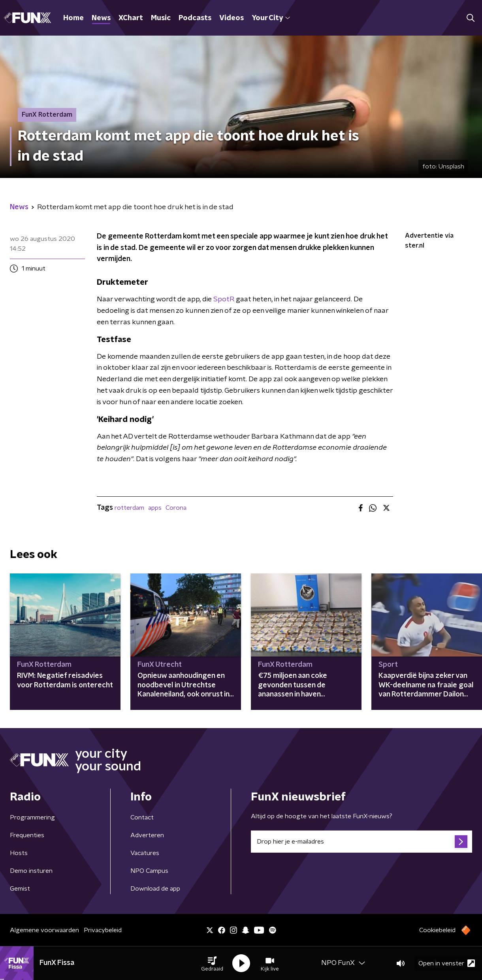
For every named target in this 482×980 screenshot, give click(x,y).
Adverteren (147, 835)
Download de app (155, 889)
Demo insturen (31, 871)
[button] (212, 963)
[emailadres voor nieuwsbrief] (361, 842)
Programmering (32, 817)
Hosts (19, 853)
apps (155, 508)
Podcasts (195, 18)
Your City (271, 18)
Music (161, 18)
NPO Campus (149, 871)
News (101, 18)
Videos (232, 18)
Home (73, 18)
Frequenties (27, 835)
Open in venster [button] (447, 963)
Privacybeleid (103, 930)
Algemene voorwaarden (44, 930)
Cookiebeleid (437, 930)
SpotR (224, 299)
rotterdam (129, 508)
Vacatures (145, 853)
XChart (131, 18)
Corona (176, 508)
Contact (142, 817)
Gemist (20, 889)
